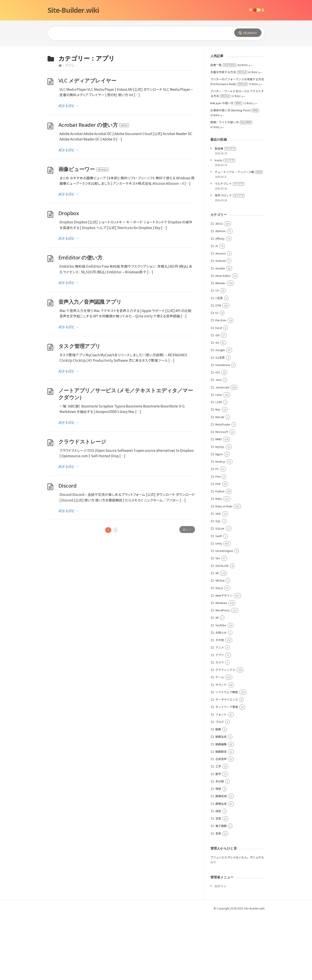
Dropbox (69, 278)
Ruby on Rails (224, 571)
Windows (221, 668)
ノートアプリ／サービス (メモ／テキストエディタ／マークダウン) (126, 459)
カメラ (220, 727)
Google (220, 415)
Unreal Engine (224, 616)
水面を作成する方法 (229, 137)
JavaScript (222, 452)
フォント (221, 780)
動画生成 (221, 802)
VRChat (220, 646)
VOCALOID (222, 631)
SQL (218, 586)
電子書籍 (221, 891)
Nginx (219, 519)
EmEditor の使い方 (80, 323)
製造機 (225, 214)
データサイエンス (227, 765)
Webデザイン (224, 661)
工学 (218, 831)
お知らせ (221, 698)
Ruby (219, 564)
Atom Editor (223, 341)
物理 (218, 854)
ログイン (220, 951)
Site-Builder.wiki (73, 10)
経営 (218, 876)
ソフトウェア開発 (227, 757)
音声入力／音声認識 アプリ (90, 367)
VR (217, 638)
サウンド (221, 750)
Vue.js (219, 653)
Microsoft (222, 497)
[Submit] (248, 33)
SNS (218, 579)
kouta (225, 225)
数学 (218, 839)
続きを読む (69, 171)
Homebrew (223, 430)
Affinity (220, 304)
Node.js (220, 527)
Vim (218, 623)
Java (218, 445)
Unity (219, 608)
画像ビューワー (84, 234)
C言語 (219, 363)
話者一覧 (223, 130)
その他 (220, 705)
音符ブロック (230, 260)
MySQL (220, 512)
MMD (219, 504)
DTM (218, 370)
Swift (219, 601)
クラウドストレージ (82, 507)
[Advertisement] (156, 79)
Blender (220, 348)
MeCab (220, 482)
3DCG (219, 289)
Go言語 (220, 423)
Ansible (220, 333)
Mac (218, 474)
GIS (218, 400)
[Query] (134, 33)
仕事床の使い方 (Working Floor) (235, 175)
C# (217, 356)
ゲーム (220, 742)
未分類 (220, 846)
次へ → (187, 595)
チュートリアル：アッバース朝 (239, 237)
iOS (218, 437)
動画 (218, 794)
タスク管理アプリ (79, 411)
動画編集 (221, 809)
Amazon (221, 318)
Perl (218, 542)
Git (217, 408)
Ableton (220, 296)
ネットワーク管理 (227, 772)
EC (217, 378)
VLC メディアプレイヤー (87, 146)
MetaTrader (223, 489)
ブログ (220, 787)
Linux (219, 460)
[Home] (60, 131)
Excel (219, 393)
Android (220, 326)
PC (217, 534)
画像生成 (221, 869)
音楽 (218, 898)
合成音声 (221, 824)
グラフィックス (225, 735)
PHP (218, 549)
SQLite (220, 593)
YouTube (221, 690)
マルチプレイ (230, 249)
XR (217, 683)
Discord (68, 551)
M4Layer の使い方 (226, 168)
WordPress (223, 675)
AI (217, 311)
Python (220, 556)
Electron (221, 385)
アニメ (220, 712)
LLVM (219, 467)
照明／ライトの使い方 (231, 187)
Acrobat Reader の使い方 (94, 190)
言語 (218, 883)
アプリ (70, 131)
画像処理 (221, 861)
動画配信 (221, 817)
